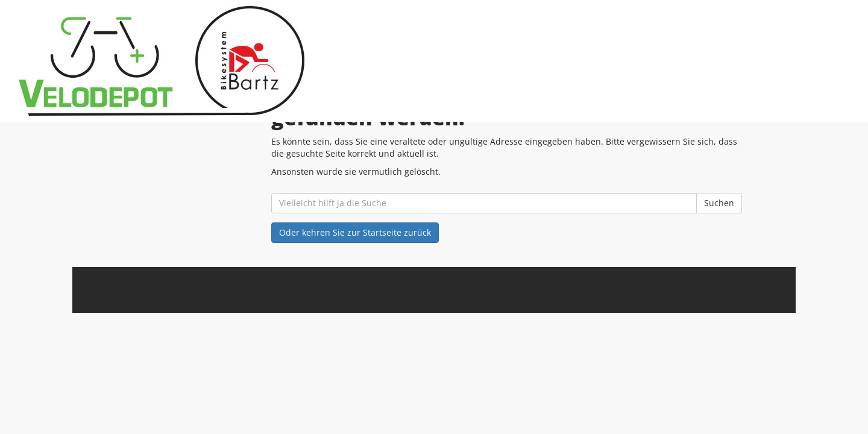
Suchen (719, 203)
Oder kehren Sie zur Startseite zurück (355, 232)
